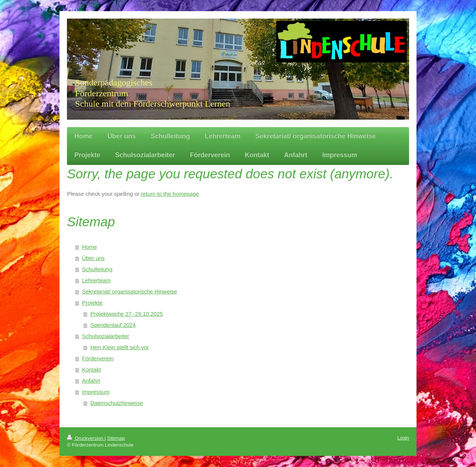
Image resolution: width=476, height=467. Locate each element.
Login (403, 438)
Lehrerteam (97, 280)
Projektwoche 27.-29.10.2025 (127, 314)
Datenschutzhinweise (117, 403)
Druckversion (86, 438)
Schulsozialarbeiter (106, 336)
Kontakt (92, 369)
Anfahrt (91, 381)
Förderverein (98, 358)
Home (90, 247)
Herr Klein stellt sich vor (120, 347)
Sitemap (116, 438)
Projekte (92, 303)
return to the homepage (170, 194)
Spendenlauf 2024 (113, 325)
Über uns (94, 258)
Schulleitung (97, 269)
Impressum (96, 392)
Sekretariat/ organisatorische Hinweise (130, 291)
